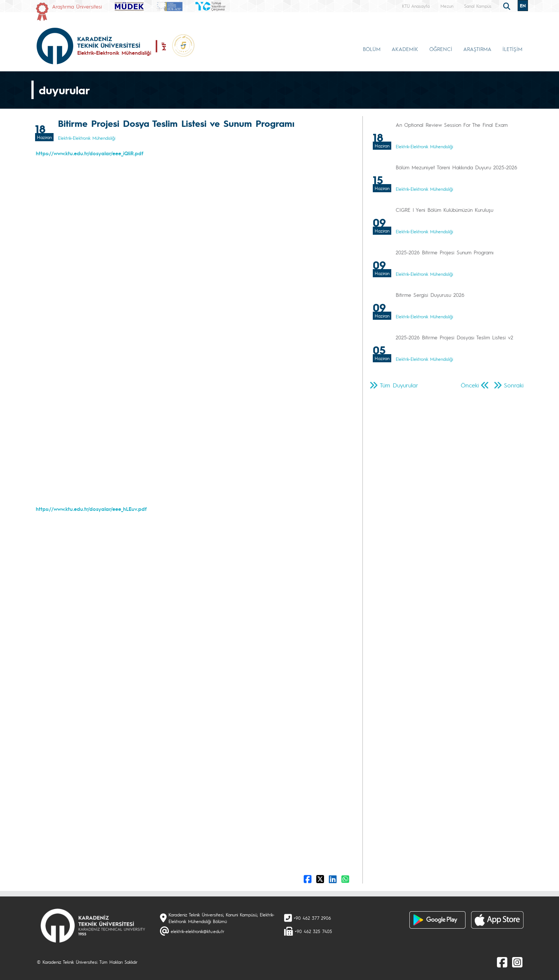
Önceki (470, 385)
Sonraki (514, 385)
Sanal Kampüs (478, 6)
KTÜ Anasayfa (416, 6)
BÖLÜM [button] (372, 49)
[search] (508, 6)
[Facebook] (502, 962)
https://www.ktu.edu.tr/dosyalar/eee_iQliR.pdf (90, 153)
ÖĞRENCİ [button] (441, 49)
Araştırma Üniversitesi (77, 6)
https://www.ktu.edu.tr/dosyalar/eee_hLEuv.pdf (91, 509)
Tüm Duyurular (399, 385)
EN (523, 6)
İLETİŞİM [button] (512, 49)
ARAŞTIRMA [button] (477, 49)
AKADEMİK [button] (405, 49)
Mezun (447, 6)
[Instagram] (517, 962)
